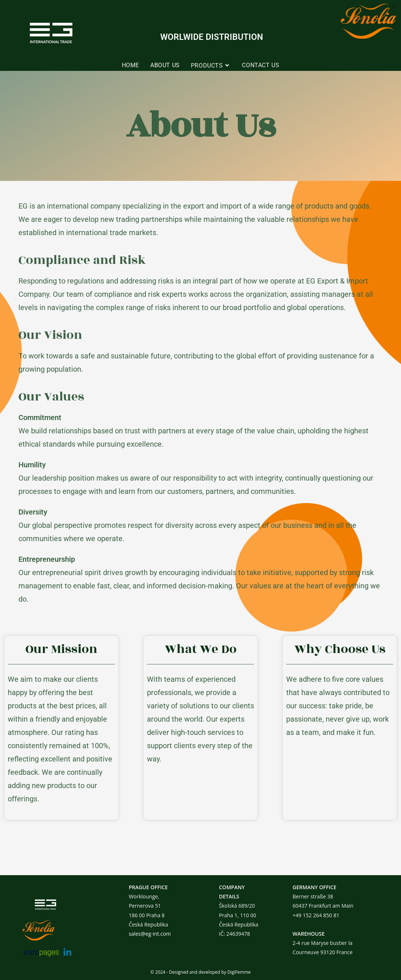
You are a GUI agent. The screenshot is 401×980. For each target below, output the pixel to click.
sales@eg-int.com (150, 934)
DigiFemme (239, 972)
